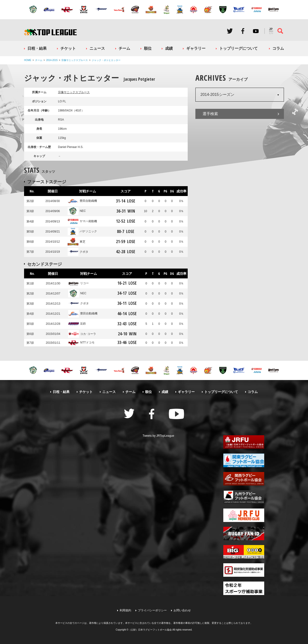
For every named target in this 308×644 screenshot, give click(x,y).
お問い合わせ (182, 610)
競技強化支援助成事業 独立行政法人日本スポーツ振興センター (244, 570)
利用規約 (125, 610)
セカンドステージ (45, 264)
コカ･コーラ (82, 334)
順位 (148, 48)
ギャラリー (196, 48)
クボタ (78, 252)
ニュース (97, 48)
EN (271, 33)
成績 (169, 48)
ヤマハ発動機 (82, 221)
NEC (77, 211)
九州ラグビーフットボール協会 (244, 497)
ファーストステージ (47, 182)
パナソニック (82, 231)
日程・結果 (37, 48)
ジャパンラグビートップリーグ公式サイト (50, 32)
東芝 (77, 242)
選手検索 (210, 114)
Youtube (256, 31)
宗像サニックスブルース (75, 60)
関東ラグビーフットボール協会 (244, 460)
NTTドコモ (81, 343)
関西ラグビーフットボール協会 (244, 479)
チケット (68, 48)
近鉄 (77, 324)
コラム (278, 48)
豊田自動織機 (82, 201)
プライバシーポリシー (152, 610)
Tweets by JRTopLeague (158, 436)
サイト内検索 (280, 31)
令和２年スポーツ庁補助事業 (244, 588)
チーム (124, 48)
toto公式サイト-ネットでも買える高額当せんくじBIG (244, 552)
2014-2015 (52, 60)
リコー (78, 283)
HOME (28, 60)
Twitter (230, 31)
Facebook (243, 31)
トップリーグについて (238, 48)
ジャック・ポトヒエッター (106, 60)
